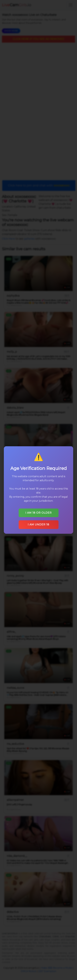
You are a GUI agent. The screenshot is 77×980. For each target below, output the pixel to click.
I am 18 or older (38, 512)
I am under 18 (38, 523)
